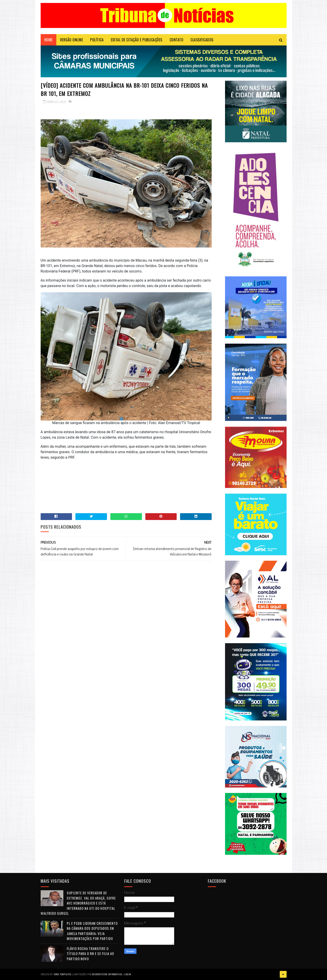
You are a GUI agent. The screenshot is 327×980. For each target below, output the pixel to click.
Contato (177, 40)
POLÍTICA (97, 40)
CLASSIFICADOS (202, 40)
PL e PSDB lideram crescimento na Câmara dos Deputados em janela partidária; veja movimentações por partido (92, 931)
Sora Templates (62, 974)
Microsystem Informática (107, 974)
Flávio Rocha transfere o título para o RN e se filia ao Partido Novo (90, 954)
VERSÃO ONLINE (72, 40)
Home (48, 40)
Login (128, 974)
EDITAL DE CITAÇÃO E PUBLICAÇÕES (137, 40)
